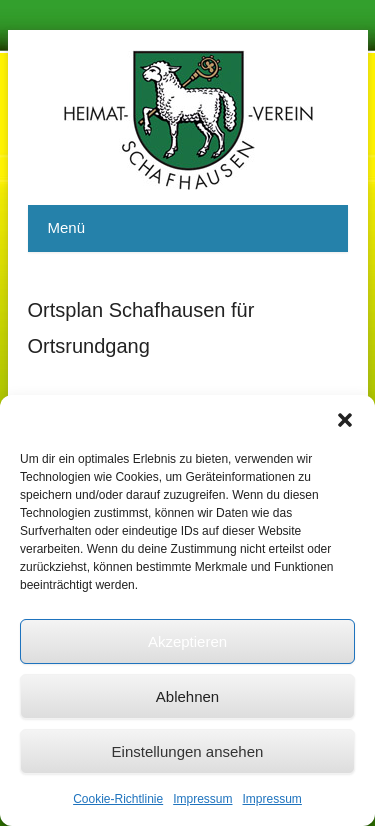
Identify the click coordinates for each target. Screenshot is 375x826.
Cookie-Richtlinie (118, 799)
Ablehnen (187, 696)
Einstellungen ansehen (188, 751)
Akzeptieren (187, 641)
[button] (345, 420)
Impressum (202, 799)
